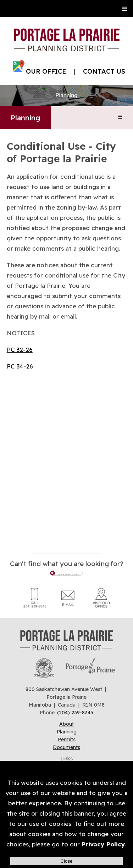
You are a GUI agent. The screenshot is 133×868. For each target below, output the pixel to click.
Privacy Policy (103, 844)
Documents (66, 747)
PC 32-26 (20, 350)
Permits (67, 739)
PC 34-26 (20, 366)
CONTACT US (104, 71)
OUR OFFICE (46, 71)
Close (66, 861)
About (66, 724)
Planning (25, 118)
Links (66, 759)
